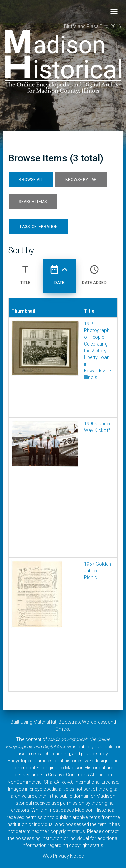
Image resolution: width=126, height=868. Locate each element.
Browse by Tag (81, 180)
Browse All (31, 180)
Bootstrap (69, 722)
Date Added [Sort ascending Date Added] (94, 272)
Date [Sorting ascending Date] (59, 272)
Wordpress (94, 722)
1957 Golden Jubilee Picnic (97, 571)
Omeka (63, 729)
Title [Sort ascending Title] (25, 272)
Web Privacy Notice (63, 856)
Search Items (33, 202)
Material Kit (45, 722)
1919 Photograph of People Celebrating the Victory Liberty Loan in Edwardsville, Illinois (98, 351)
